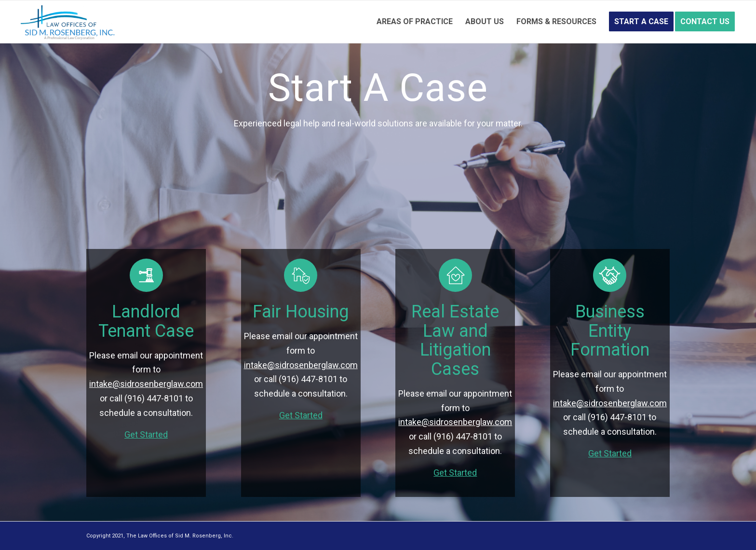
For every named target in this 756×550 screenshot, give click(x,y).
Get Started (146, 434)
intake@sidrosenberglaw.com (146, 384)
